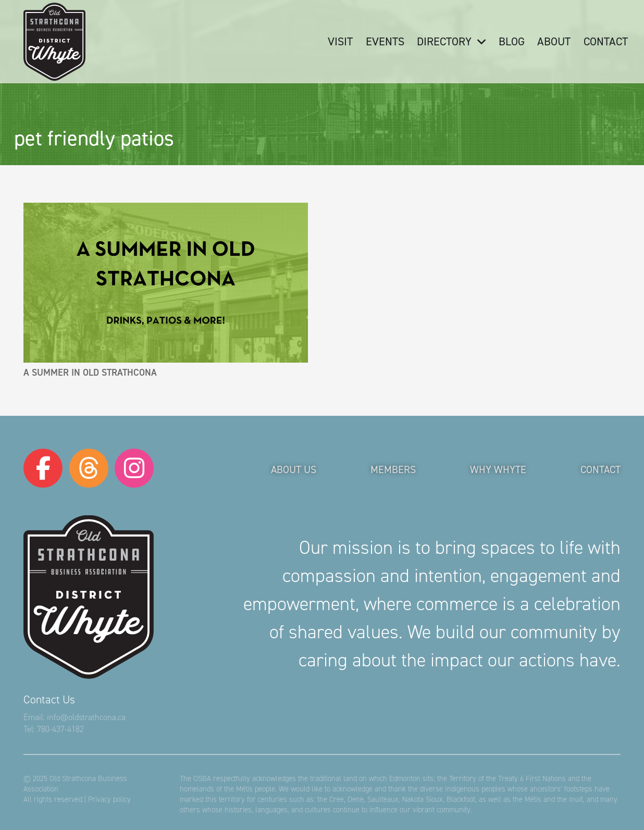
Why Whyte (498, 469)
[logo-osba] (54, 42)
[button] (478, 42)
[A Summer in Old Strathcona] (166, 283)
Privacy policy (109, 799)
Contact (600, 469)
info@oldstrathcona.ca (86, 717)
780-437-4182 (60, 729)
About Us (294, 469)
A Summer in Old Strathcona (90, 373)
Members (393, 469)
